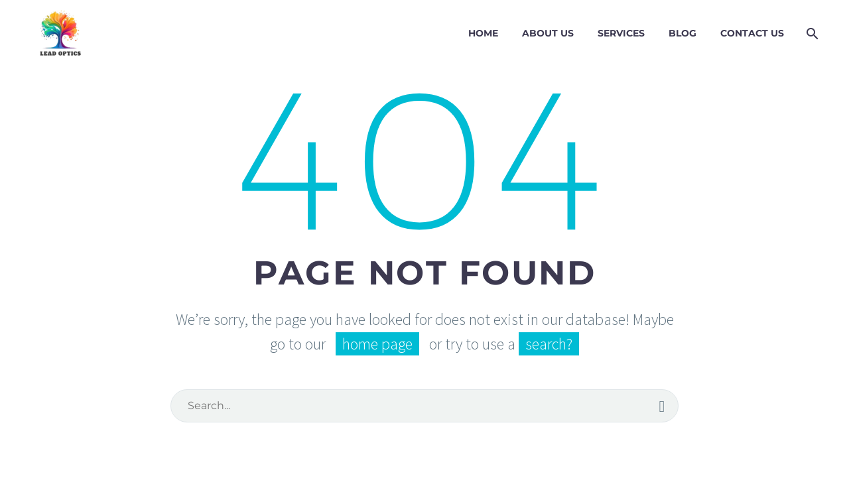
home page (377, 344)
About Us (548, 33)
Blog (683, 33)
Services (621, 33)
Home (483, 33)
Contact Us (752, 33)
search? (549, 344)
